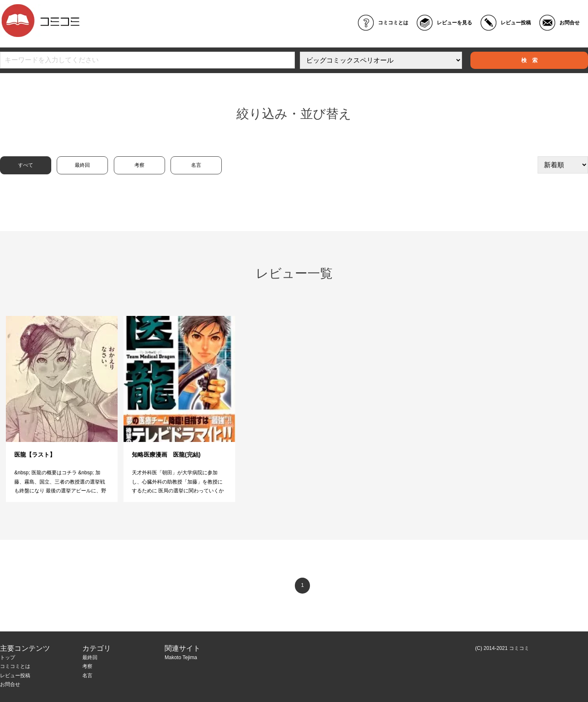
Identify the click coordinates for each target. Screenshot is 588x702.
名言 (196, 165)
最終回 (82, 165)
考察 (139, 165)
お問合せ (570, 23)
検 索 (529, 60)
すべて (26, 165)
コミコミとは (393, 23)
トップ (8, 657)
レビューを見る (454, 23)
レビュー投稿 (516, 23)
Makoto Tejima (181, 657)
